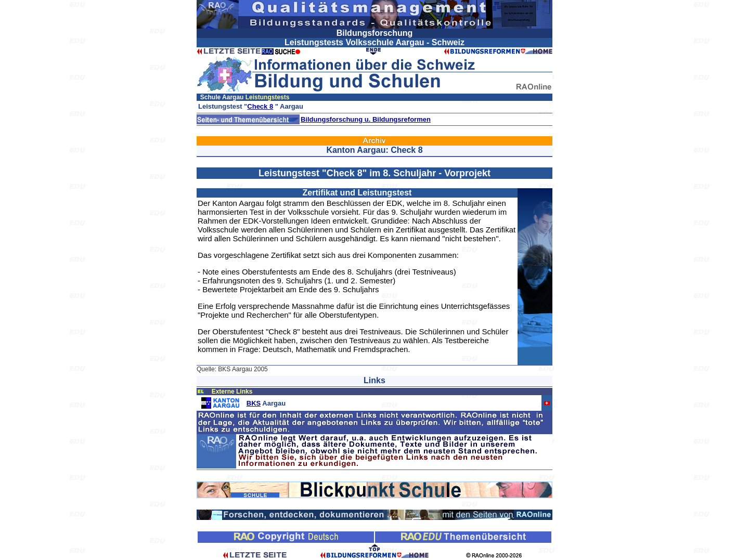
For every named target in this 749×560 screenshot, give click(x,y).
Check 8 (260, 106)
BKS (254, 403)
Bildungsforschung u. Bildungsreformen (366, 119)
